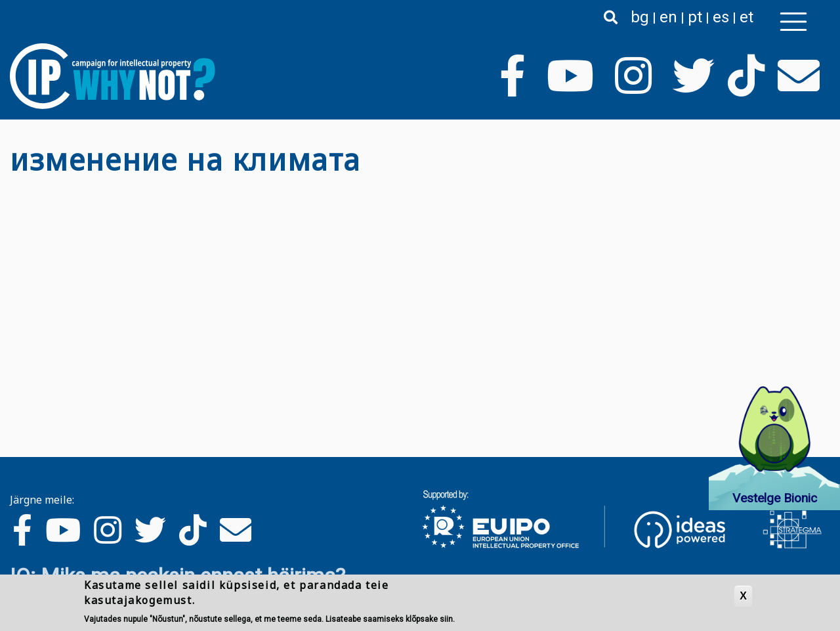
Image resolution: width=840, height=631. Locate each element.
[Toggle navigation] (793, 22)
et (746, 17)
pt (695, 17)
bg (640, 17)
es (721, 17)
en (668, 17)
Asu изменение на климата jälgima (15, 188)
